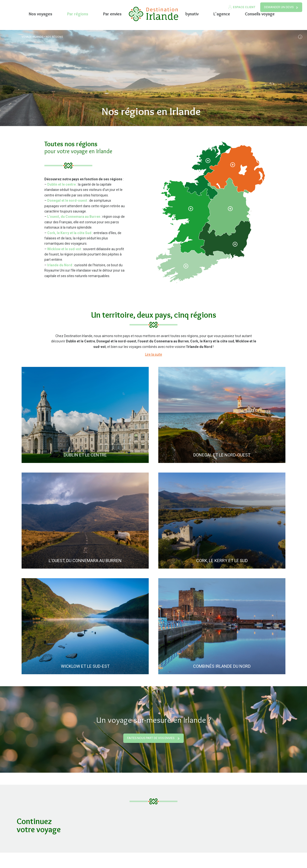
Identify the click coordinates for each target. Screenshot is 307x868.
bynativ (192, 14)
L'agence (222, 14)
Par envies (112, 14)
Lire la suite (154, 354)
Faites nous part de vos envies (151, 738)
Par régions (78, 14)
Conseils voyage (260, 14)
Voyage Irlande (32, 37)
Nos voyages (41, 14)
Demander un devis (279, 7)
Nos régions (54, 37)
